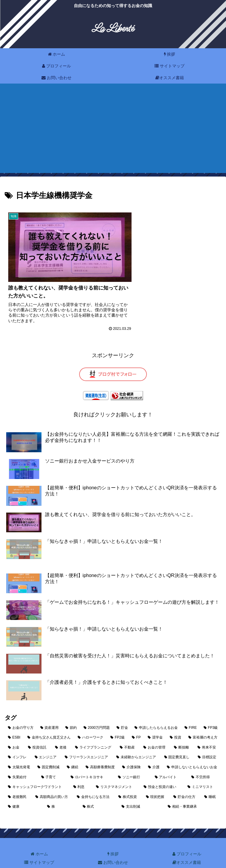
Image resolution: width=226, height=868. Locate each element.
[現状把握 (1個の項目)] (156, 784)
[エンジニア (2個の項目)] (47, 744)
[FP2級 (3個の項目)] (118, 724)
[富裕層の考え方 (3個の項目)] (203, 724)
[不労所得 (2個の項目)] (205, 764)
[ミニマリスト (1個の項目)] (203, 774)
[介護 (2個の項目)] (154, 754)
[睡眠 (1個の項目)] (211, 784)
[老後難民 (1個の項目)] (18, 784)
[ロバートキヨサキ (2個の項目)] (91, 764)
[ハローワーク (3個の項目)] (91, 724)
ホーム (39, 840)
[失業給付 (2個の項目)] (21, 764)
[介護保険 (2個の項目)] (132, 754)
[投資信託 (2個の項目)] (38, 734)
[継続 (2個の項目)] (73, 754)
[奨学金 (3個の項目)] (156, 724)
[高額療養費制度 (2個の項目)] (101, 754)
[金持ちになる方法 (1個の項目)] (94, 784)
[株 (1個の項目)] (62, 793)
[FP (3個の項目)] (137, 724)
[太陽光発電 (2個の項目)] (19, 754)
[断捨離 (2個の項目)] (182, 734)
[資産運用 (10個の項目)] (50, 714)
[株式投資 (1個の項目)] (129, 784)
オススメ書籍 (187, 849)
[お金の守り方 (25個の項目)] (21, 714)
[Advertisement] (113, 132)
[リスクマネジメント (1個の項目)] (117, 774)
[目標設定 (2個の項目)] (208, 744)
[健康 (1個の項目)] (24, 793)
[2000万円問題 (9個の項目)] (97, 714)
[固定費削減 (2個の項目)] (49, 754)
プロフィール (187, 840)
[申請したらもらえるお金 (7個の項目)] (156, 714)
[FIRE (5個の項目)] (191, 714)
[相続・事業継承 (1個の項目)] (193, 793)
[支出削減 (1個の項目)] (141, 793)
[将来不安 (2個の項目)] (208, 734)
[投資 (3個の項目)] (176, 724)
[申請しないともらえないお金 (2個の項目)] (192, 754)
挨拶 (113, 840)
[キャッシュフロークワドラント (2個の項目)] (37, 774)
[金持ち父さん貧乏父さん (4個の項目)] (49, 724)
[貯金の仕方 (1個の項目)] (186, 784)
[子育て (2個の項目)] (53, 764)
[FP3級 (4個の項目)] (211, 714)
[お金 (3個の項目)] (15, 734)
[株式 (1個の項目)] (99, 793)
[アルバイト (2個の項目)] (170, 764)
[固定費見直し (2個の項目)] (178, 744)
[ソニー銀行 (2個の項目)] (133, 764)
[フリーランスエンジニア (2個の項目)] (87, 744)
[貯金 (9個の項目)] (122, 714)
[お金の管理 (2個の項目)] (155, 734)
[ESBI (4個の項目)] (14, 724)
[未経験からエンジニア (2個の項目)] (137, 744)
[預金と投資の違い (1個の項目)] (162, 774)
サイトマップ (39, 849)
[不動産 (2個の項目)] (128, 734)
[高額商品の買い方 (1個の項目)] (53, 784)
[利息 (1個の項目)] (82, 774)
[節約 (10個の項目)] (71, 714)
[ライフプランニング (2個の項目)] (94, 734)
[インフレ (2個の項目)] (18, 744)
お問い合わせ (113, 849)
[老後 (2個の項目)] (62, 734)
